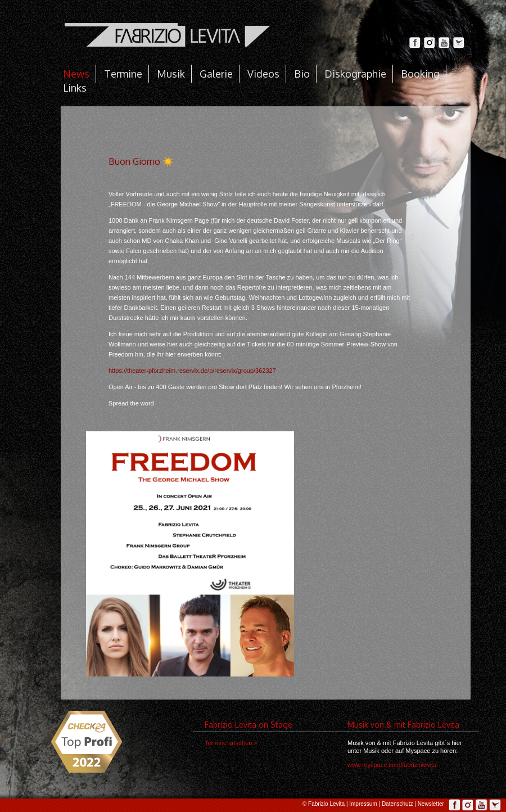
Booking (420, 74)
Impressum (363, 804)
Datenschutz (397, 804)
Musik (171, 74)
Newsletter (431, 804)
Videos (263, 74)
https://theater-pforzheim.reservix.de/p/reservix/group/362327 (192, 371)
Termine (123, 74)
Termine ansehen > (231, 743)
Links (75, 88)
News (76, 74)
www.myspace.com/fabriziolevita (392, 765)
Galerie (216, 74)
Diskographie (355, 74)
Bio (302, 74)
